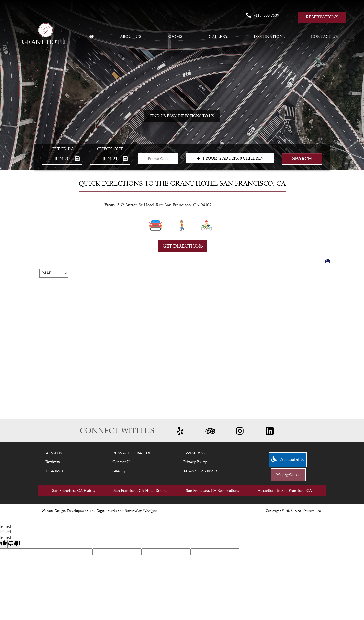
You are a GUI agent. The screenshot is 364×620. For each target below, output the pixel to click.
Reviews (53, 462)
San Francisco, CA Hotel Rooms (140, 491)
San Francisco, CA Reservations (212, 491)
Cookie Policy (195, 453)
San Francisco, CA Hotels (73, 491)
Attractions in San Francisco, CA (285, 491)
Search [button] (302, 159)
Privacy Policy (195, 462)
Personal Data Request (131, 453)
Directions (54, 471)
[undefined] (14, 544)
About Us (54, 453)
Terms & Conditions (200, 471)
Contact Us (325, 37)
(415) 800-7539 (263, 15)
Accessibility (288, 460)
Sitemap (119, 471)
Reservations (322, 17)
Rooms (175, 37)
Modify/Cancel (288, 475)
